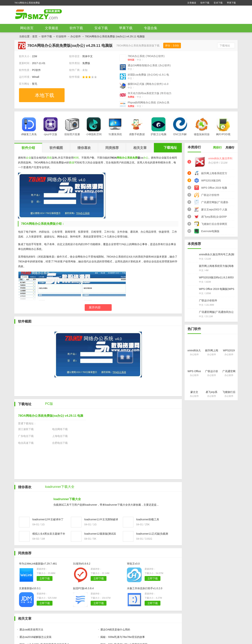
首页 (35, 36)
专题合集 (151, 28)
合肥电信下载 (60, 443)
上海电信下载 (60, 436)
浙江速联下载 (26, 429)
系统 (49, 158)
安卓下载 (218, 3)
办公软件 (76, 36)
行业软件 (61, 36)
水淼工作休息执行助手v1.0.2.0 (145, 588)
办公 (146, 158)
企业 (28, 158)
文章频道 (192, 3)
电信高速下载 (26, 443)
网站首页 (27, 28)
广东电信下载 (26, 436)
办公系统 (127, 158)
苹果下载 (231, 3)
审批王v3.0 (133, 564)
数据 (72, 162)
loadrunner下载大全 (67, 499)
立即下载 (45, 578)
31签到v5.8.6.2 (82, 564)
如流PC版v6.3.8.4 (83, 588)
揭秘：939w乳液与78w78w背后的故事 (123, 637)
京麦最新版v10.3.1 (30, 588)
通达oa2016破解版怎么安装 (35, 637)
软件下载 (205, 3)
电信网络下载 (60, 429)
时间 (76, 158)
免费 (135, 158)
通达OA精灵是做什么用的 (115, 630)
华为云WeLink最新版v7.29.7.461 (38, 564)
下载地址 (225, 45)
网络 (119, 158)
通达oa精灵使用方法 (31, 630)
